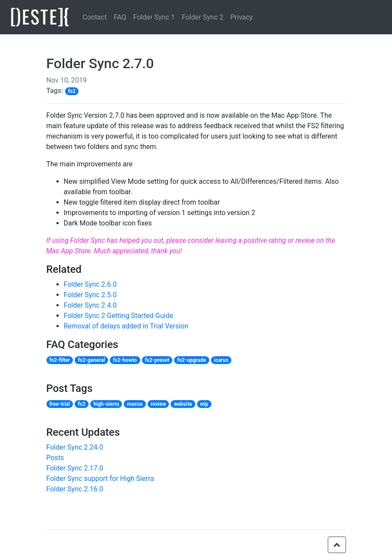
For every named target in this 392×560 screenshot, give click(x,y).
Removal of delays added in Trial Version (126, 326)
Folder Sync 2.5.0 (90, 295)
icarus (221, 360)
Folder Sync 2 (203, 17)
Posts (55, 458)
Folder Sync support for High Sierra (100, 479)
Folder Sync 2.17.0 (75, 468)
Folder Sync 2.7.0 (100, 63)
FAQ (120, 17)
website (183, 404)
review (158, 404)
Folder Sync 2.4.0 (90, 305)
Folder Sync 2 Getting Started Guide (119, 316)
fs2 (72, 91)
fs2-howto (125, 360)
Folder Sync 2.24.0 (75, 447)
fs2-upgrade (191, 360)
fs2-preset (157, 360)
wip (204, 404)
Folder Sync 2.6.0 (90, 284)
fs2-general (92, 360)
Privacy (241, 17)
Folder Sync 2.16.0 (75, 489)
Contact (95, 17)
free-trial (60, 404)
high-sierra (106, 404)
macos (135, 404)
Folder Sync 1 (154, 17)
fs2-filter (60, 360)
